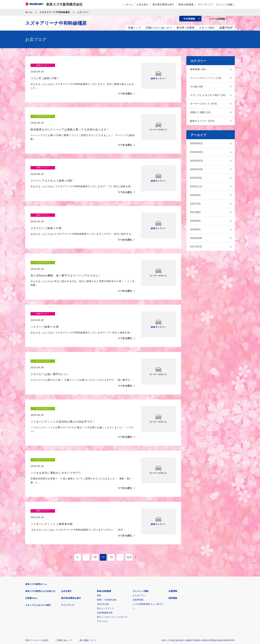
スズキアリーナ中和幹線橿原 (55, 12)
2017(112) (196, 247)
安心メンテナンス (105, 560)
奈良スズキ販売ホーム (36, 536)
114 (129, 509)
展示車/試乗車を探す (163, 4)
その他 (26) (197, 87)
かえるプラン (139, 547)
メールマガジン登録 (125, 608)
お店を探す (143, 4)
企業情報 (173, 543)
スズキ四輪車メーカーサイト (43, 608)
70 (95, 509)
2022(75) (195, 204)
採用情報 (173, 550)
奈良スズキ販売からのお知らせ (40, 543)
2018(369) (196, 238)
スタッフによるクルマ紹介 (38, 557)
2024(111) (196, 186)
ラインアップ (205, 4)
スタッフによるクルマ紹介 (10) (208, 95)
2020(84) (195, 221)
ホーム (129, 4)
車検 (99, 547)
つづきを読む (125, 87)
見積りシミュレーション (84, 608)
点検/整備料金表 (105, 564)
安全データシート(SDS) (37, 592)
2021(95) (195, 212)
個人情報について (88, 592)
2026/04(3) (196, 143)
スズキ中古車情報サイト (208, 608)
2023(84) (195, 195)
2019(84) (195, 229)
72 (111, 509)
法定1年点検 (103, 556)
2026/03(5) (196, 152)
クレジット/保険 (224, 4)
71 (103, 509)
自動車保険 (138, 551)
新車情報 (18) (198, 69)
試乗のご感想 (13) (200, 112)
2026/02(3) (196, 161)
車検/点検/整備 (186, 4)
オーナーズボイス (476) (204, 104)
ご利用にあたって (64, 592)
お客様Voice (31, 550)
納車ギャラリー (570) (202, 121)
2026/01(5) (196, 169)
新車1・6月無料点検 (107, 551)
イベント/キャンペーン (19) (206, 78)
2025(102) (196, 178)
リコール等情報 (166, 608)
